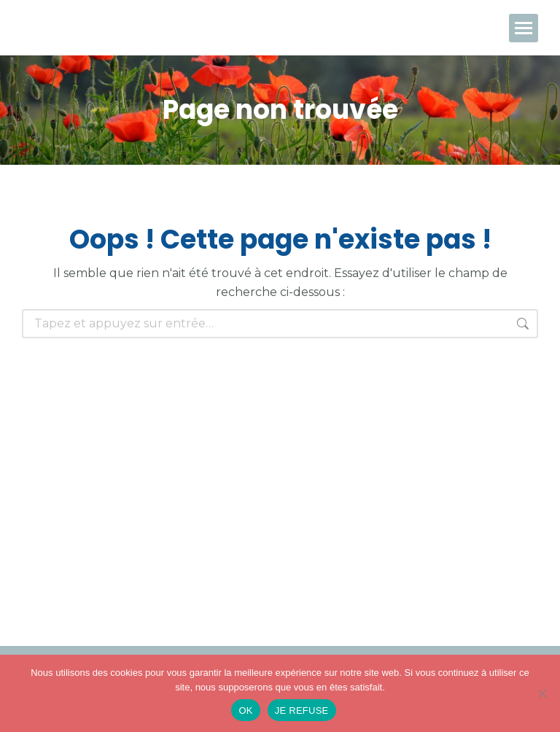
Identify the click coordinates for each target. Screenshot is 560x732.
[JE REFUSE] (542, 693)
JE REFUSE (302, 710)
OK (245, 710)
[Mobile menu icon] (524, 28)
